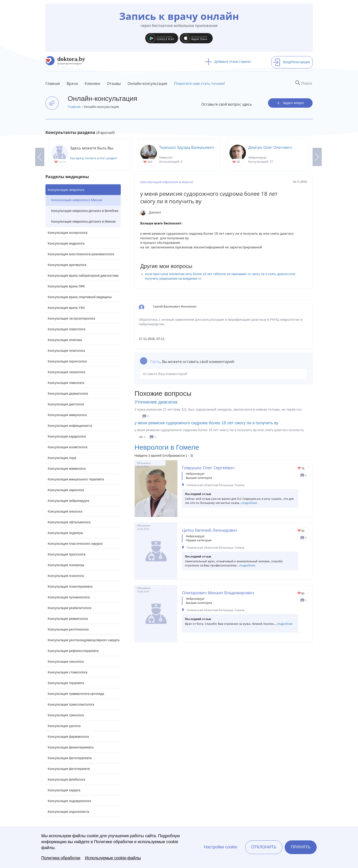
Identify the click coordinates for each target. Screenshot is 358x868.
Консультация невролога (66, 190)
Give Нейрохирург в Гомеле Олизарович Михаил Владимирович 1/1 (299, 593)
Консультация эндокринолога (69, 801)
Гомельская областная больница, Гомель (216, 485)
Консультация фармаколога (68, 737)
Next (317, 157)
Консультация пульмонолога (69, 597)
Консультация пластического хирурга (75, 544)
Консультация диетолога (66, 404)
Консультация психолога (66, 576)
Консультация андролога (66, 243)
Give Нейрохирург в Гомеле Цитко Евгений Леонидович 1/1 (299, 531)
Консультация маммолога (67, 469)
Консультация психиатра (66, 565)
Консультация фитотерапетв (69, 769)
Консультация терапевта (66, 683)
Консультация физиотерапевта (71, 747)
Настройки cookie (220, 847)
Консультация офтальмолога (69, 522)
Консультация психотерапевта (70, 586)
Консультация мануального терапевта (76, 479)
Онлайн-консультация (147, 83)
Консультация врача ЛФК (66, 286)
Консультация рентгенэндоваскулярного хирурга (84, 640)
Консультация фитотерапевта (70, 758)
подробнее (249, 503)
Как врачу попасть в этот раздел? (94, 158)
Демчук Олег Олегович (270, 147)
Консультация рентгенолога (68, 629)
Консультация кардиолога (67, 436)
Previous (40, 157)
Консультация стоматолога (68, 672)
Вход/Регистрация (291, 62)
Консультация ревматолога (68, 619)
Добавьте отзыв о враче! (228, 62)
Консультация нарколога (66, 490)
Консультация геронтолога (67, 361)
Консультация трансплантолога (71, 704)
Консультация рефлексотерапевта (73, 651)
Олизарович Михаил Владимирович (218, 593)
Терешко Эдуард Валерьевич (187, 147)
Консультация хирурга (64, 790)
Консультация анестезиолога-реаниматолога (81, 254)
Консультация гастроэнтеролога (71, 318)
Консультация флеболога (66, 779)
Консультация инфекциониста (70, 426)
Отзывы (114, 83)
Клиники (92, 83)
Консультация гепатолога (66, 351)
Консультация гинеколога (66, 372)
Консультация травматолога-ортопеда (76, 694)
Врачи (72, 83)
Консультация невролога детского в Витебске (85, 211)
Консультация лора (62, 458)
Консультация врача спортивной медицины (80, 297)
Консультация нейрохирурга (68, 501)
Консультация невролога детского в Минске (83, 222)
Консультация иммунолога (67, 415)
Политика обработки (61, 858)
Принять (301, 847)
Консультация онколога (65, 511)
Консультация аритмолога (67, 265)
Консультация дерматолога (68, 394)
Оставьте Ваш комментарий (224, 374)
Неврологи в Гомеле (167, 447)
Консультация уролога (64, 726)
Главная (53, 83)
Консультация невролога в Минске (77, 200)
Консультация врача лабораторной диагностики (83, 276)
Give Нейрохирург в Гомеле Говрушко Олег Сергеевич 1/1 (299, 468)
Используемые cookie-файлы (113, 858)
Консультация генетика (65, 340)
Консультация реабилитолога (70, 608)
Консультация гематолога (67, 329)
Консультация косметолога (68, 447)
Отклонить (264, 847)
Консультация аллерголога (68, 233)
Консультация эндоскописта (68, 812)
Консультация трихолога (66, 715)
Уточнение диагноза (156, 402)
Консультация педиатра (65, 533)
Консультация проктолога (67, 554)
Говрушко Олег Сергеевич (208, 468)
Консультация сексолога (66, 662)
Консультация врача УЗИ (66, 308)
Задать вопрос (290, 103)
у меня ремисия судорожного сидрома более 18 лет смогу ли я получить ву (206, 423)
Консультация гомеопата (66, 383)
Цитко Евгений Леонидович (210, 530)
